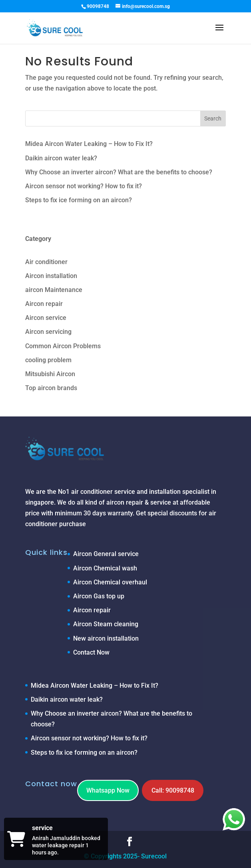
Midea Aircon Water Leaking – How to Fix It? (89, 144)
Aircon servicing (48, 332)
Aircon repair (44, 304)
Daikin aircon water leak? (61, 158)
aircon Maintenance (54, 290)
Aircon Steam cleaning (106, 624)
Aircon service (46, 318)
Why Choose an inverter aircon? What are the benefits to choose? (119, 172)
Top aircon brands (51, 388)
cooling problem (48, 360)
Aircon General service (106, 554)
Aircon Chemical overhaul (110, 582)
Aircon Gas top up (99, 596)
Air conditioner (46, 262)
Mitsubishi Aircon (50, 374)
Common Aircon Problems (63, 346)
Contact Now (91, 652)
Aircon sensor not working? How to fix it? (84, 186)
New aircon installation (106, 638)
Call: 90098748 (173, 790)
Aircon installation (51, 276)
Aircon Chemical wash (105, 568)
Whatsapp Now (108, 790)
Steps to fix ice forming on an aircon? (79, 200)
